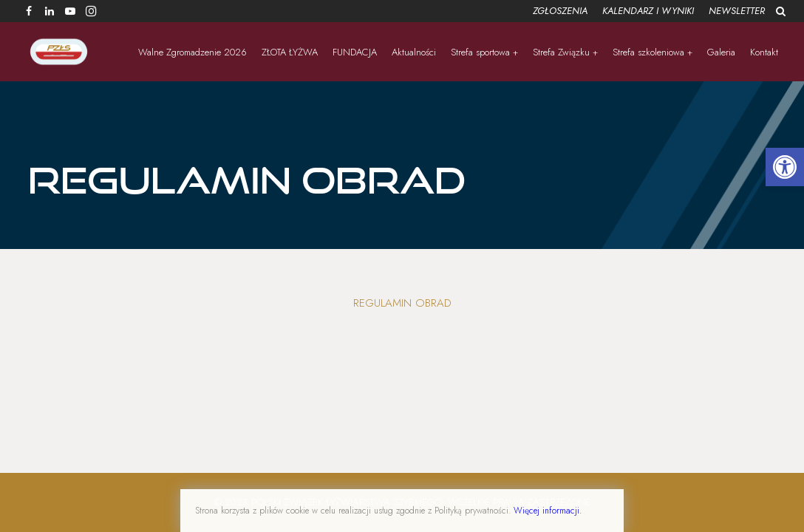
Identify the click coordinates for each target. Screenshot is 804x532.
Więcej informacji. (548, 511)
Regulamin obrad (402, 303)
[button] (785, 167)
